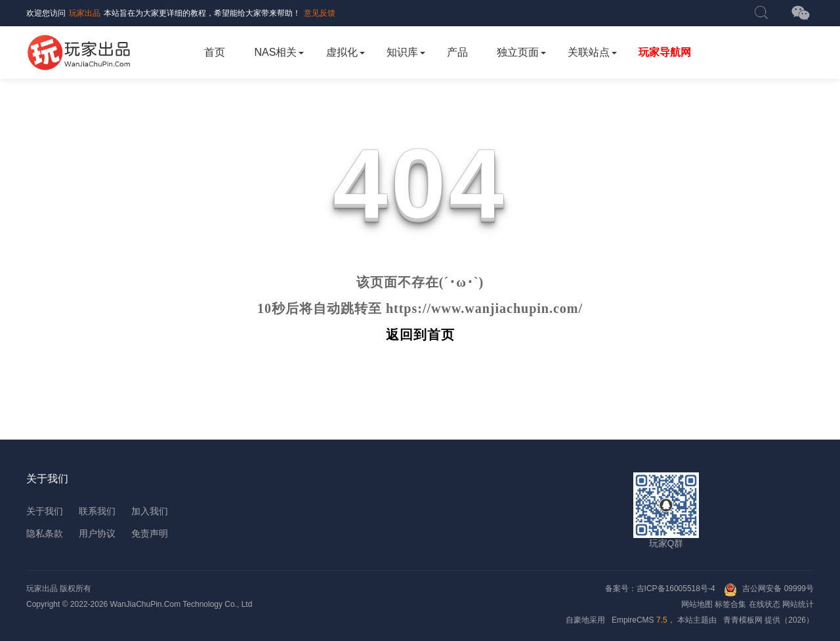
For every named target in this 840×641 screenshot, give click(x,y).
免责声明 (150, 533)
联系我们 (97, 511)
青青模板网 (743, 620)
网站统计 (798, 604)
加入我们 (150, 511)
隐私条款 (45, 533)
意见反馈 (320, 13)
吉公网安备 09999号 (778, 589)
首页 (215, 52)
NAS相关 (276, 52)
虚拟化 (342, 52)
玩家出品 (85, 13)
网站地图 (697, 604)
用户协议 (97, 533)
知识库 (402, 52)
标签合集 (730, 604)
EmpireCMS (633, 620)
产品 (457, 52)
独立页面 (518, 52)
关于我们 (45, 511)
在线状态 (765, 604)
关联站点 (589, 52)
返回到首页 (420, 335)
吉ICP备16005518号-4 (677, 589)
